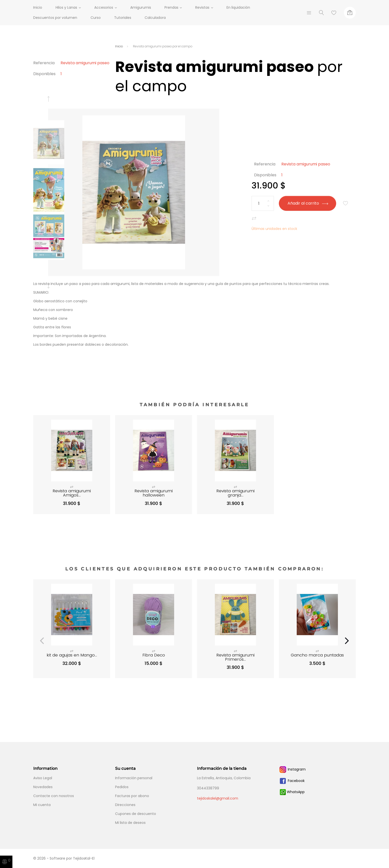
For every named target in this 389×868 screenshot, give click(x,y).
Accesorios (105, 7)
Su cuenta (125, 768)
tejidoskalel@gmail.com (218, 798)
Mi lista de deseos (130, 823)
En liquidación (243, 7)
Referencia (44, 63)
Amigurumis (143, 7)
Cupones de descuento (136, 814)
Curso (96, 18)
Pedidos (122, 787)
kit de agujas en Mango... (72, 655)
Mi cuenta (42, 805)
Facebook (292, 781)
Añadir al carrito (308, 203)
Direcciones (125, 805)
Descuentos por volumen (55, 18)
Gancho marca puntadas (317, 655)
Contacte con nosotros (54, 796)
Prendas (174, 7)
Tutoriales (123, 18)
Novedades (43, 787)
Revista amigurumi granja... (235, 493)
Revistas (206, 7)
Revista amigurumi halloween (154, 493)
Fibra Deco (154, 655)
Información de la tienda (222, 768)
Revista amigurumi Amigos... (72, 493)
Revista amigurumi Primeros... (235, 657)
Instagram (292, 769)
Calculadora (155, 18)
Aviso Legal (43, 778)
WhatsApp (292, 792)
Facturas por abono (132, 796)
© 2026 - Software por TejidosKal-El (64, 858)
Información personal (134, 778)
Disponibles (44, 74)
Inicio (38, 7)
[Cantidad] (263, 203)
